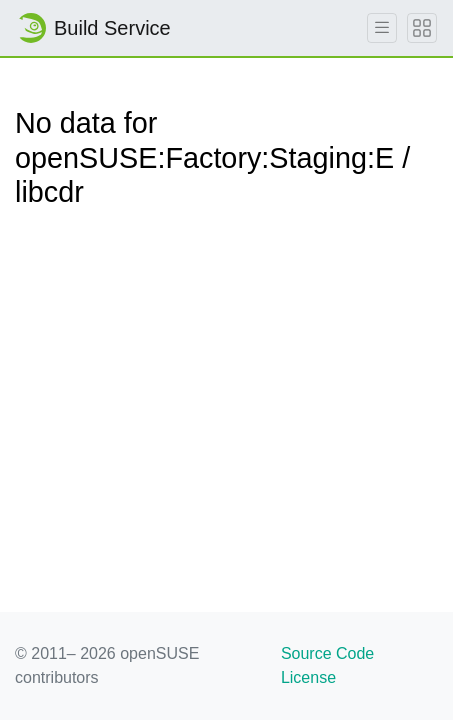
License (308, 677)
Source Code (327, 653)
